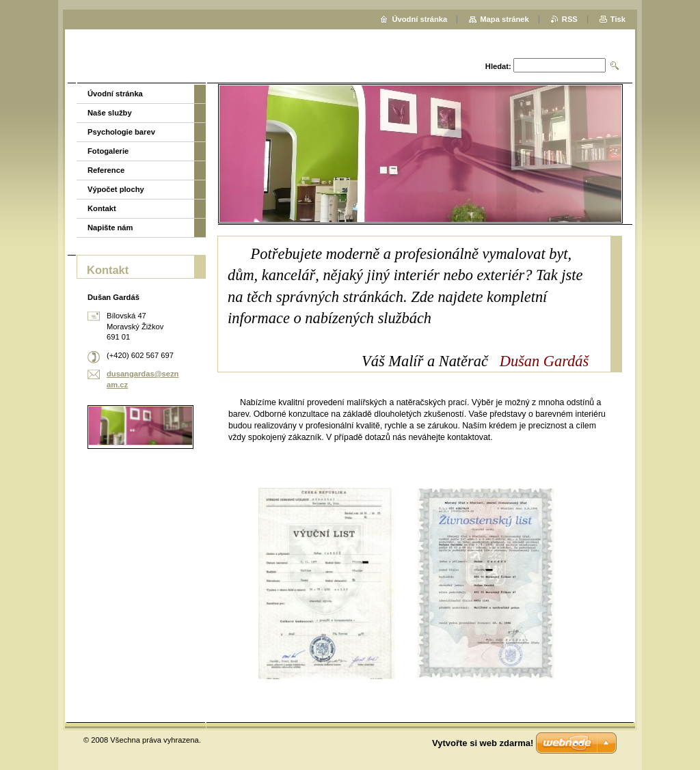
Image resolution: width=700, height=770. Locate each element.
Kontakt (102, 208)
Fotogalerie (108, 151)
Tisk (618, 19)
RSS (570, 19)
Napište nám (110, 228)
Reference (106, 170)
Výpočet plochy (116, 189)
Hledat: (498, 66)
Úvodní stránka (115, 94)
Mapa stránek (504, 19)
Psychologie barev (121, 132)
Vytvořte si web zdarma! (483, 743)
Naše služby (110, 113)
